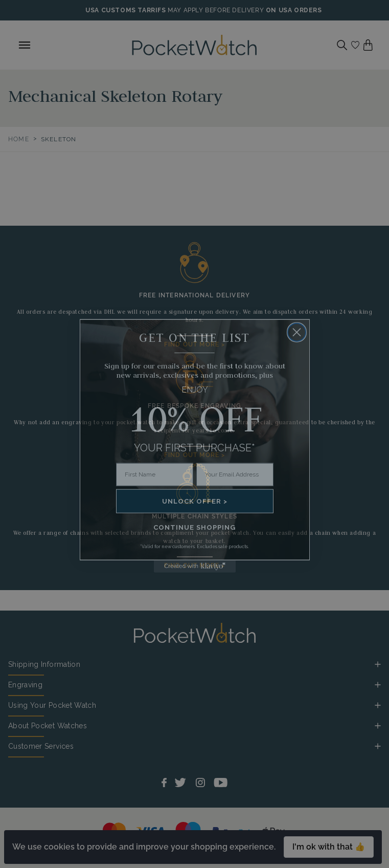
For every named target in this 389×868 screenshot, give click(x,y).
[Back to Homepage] (194, 45)
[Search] (342, 45)
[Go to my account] (355, 45)
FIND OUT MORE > (195, 344)
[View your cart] (368, 45)
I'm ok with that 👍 (329, 847)
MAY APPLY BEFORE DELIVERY (216, 10)
